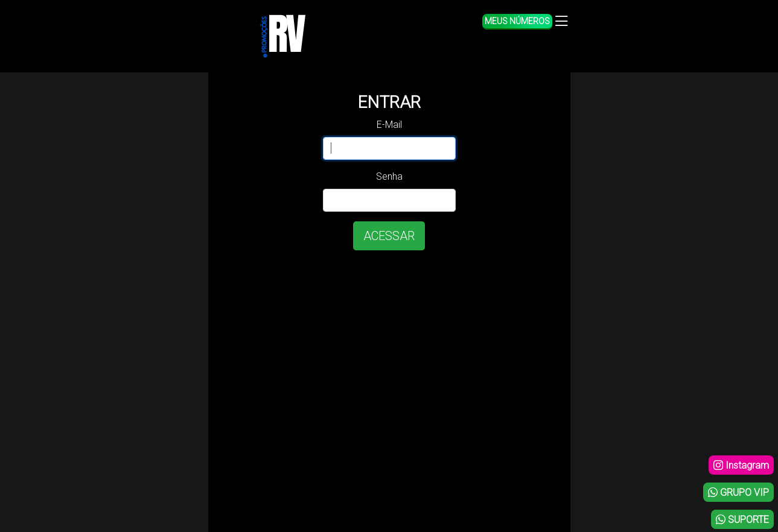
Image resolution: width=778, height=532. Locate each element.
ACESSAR (389, 236)
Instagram (741, 465)
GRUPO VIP (738, 492)
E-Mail (389, 125)
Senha (389, 176)
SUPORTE (742, 520)
